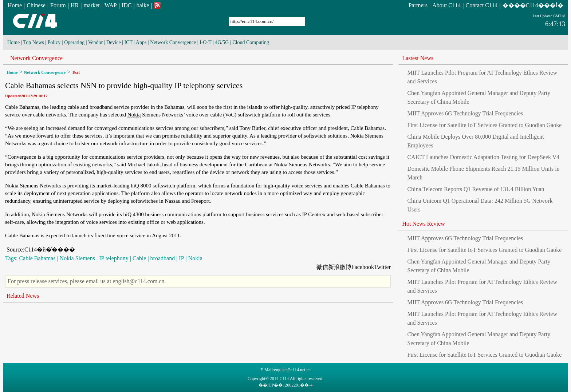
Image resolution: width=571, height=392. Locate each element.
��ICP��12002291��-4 (286, 385)
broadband (101, 107)
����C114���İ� (533, 5)
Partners (418, 5)
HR (75, 5)
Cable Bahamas (37, 258)
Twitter (382, 267)
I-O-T (205, 42)
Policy (54, 42)
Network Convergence (173, 42)
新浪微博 (340, 267)
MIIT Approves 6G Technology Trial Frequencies (465, 113)
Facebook (363, 267)
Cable (11, 107)
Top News (34, 42)
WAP (111, 5)
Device (114, 42)
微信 (322, 267)
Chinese (36, 5)
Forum (58, 5)
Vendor (95, 42)
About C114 (446, 5)
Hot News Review (423, 224)
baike (143, 5)
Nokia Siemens (77, 258)
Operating (74, 42)
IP (353, 107)
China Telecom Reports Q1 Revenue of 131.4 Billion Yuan (476, 189)
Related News (23, 296)
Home (15, 5)
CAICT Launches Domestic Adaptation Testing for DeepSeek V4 (483, 157)
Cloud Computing (251, 42)
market (91, 5)
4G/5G (222, 42)
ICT (128, 42)
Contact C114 (482, 5)
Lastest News (418, 58)
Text (76, 72)
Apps (141, 42)
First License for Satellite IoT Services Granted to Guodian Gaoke (484, 125)
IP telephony (114, 258)
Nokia (134, 115)
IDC (127, 5)
